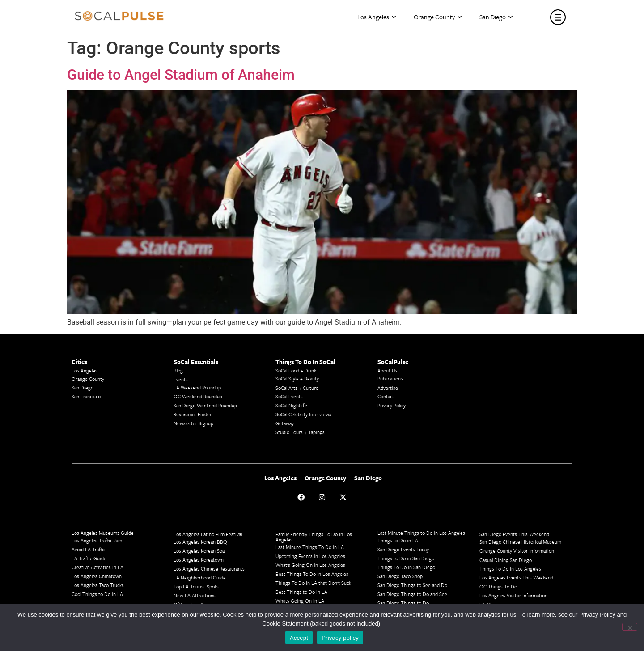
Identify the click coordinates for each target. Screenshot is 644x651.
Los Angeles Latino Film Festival (208, 534)
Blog (178, 370)
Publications (390, 378)
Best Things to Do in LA (301, 592)
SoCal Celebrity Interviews (303, 414)
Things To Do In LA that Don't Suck (313, 583)
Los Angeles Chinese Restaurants (209, 569)
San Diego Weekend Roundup (205, 405)
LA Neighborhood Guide (200, 577)
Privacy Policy (392, 405)
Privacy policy (340, 638)
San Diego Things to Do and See (412, 594)
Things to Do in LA (398, 540)
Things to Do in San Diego (406, 558)
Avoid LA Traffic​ (89, 549)
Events (181, 379)
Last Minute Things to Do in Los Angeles (421, 533)
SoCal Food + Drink (296, 370)
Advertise (388, 388)
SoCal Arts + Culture (297, 388)
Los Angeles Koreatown (199, 560)
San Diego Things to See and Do (412, 585)
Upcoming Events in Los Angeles (310, 556)
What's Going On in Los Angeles (310, 565)
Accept (299, 638)
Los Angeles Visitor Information (513, 595)
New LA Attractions (195, 595)
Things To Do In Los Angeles (510, 569)
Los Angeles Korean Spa (199, 551)
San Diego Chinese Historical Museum (520, 542)
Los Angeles (377, 17)
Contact (386, 396)
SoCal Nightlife (291, 405)
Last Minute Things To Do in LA (310, 547)
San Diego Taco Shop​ (400, 576)
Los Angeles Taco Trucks (98, 585)
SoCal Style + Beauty (297, 378)
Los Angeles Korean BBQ (200, 542)
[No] (630, 627)
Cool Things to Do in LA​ (97, 594)
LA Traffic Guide (89, 558)
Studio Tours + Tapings (300, 432)
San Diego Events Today (403, 549)
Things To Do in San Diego (406, 567)
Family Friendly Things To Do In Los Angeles (314, 537)
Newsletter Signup (193, 423)
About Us (387, 370)
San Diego (496, 17)
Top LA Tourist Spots (196, 586)
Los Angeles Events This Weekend (516, 577)
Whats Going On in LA (300, 601)
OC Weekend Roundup (198, 396)
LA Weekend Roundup (197, 387)
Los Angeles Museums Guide (103, 533)
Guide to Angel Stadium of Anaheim (181, 75)
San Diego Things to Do (403, 603)
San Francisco (86, 396)
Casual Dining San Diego (506, 560)
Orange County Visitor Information (517, 551)
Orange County (438, 17)
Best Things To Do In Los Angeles (312, 574)
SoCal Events (289, 396)
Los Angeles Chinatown (97, 576)
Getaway (285, 423)
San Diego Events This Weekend (514, 534)
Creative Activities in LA (97, 567)
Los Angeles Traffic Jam (97, 540)
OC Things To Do (498, 586)
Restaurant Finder (193, 414)
